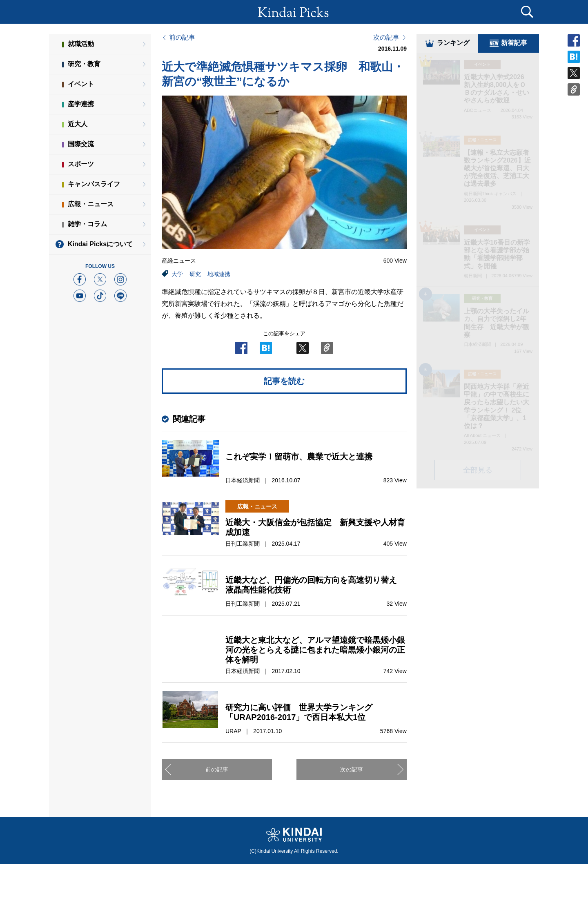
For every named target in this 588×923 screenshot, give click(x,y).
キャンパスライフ (94, 184)
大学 (177, 274)
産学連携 (81, 104)
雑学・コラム (87, 224)
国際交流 (81, 144)
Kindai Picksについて (100, 244)
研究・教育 (84, 64)
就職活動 (81, 44)
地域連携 (219, 274)
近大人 (78, 124)
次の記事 (386, 38)
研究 (195, 274)
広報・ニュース (91, 204)
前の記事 (182, 38)
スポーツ (81, 164)
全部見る (478, 471)
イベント (81, 84)
